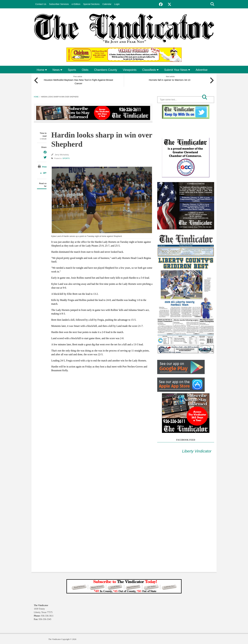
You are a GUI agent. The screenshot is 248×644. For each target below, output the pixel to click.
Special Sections (91, 4)
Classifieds (150, 70)
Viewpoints (130, 70)
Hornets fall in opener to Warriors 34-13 (170, 79)
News (57, 70)
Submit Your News (177, 70)
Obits (85, 70)
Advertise (202, 70)
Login (117, 4)
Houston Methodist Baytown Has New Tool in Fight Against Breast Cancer (78, 81)
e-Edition (76, 4)
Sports (72, 70)
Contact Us (41, 4)
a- (41, 173)
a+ (45, 172)
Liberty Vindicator (197, 450)
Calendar (107, 4)
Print (44, 166)
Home (42, 70)
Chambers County (106, 70)
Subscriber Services (59, 4)
